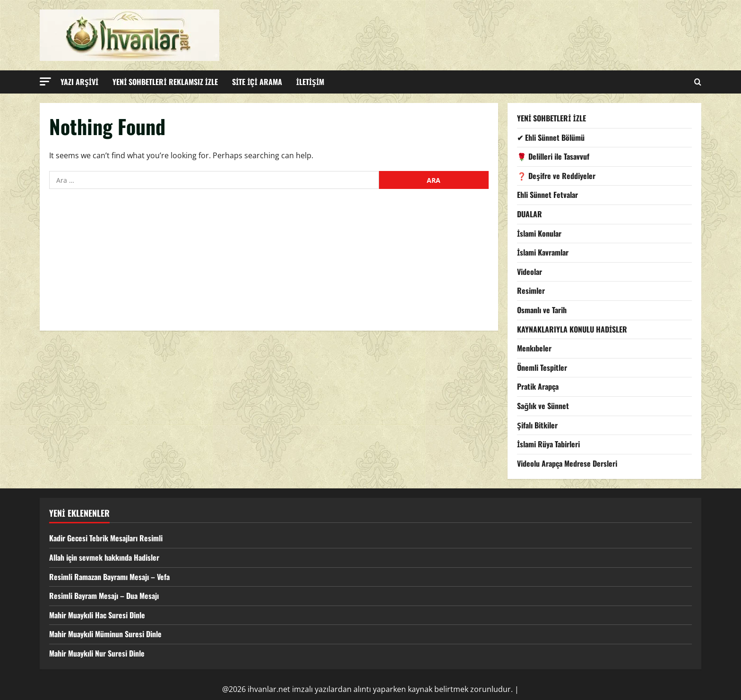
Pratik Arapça (538, 386)
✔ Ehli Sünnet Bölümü (551, 137)
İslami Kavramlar (543, 252)
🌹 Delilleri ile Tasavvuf (553, 156)
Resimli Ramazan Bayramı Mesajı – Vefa (109, 577)
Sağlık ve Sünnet (543, 406)
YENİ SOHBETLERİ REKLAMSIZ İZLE (165, 82)
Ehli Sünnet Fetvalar (547, 195)
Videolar (530, 272)
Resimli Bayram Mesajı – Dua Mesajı (104, 596)
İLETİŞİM (310, 82)
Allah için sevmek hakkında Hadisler (104, 557)
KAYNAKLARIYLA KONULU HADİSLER (572, 329)
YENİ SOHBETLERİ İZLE (551, 118)
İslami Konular (539, 233)
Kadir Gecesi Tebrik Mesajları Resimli (106, 538)
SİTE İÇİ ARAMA (257, 82)
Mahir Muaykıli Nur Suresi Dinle (97, 653)
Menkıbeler (534, 348)
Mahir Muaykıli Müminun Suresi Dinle (105, 634)
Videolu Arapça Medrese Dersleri (567, 463)
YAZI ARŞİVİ (79, 82)
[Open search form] (698, 82)
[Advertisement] (269, 265)
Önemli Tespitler (542, 367)
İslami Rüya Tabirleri (548, 444)
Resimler (531, 290)
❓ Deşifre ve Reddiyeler (556, 176)
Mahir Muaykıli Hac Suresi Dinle (97, 615)
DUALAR (530, 214)
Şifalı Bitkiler (537, 425)
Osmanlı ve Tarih (542, 310)
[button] (45, 81)
